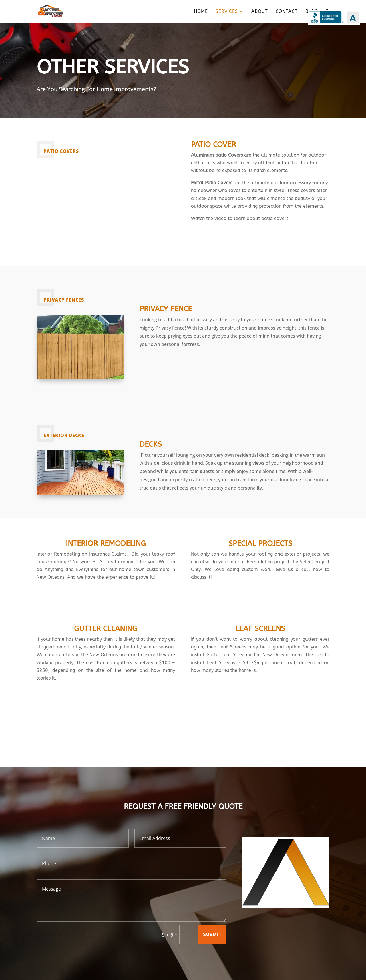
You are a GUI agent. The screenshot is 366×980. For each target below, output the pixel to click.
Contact (287, 12)
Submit (212, 934)
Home (201, 12)
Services (227, 12)
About (260, 12)
